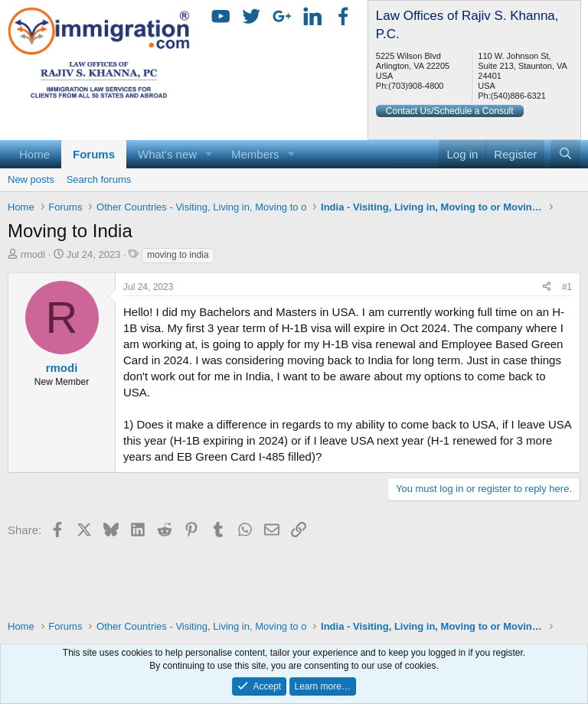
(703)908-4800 (416, 86)
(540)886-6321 (518, 96)
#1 (567, 287)
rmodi (33, 254)
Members (255, 154)
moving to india (178, 255)
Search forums (99, 179)
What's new (167, 154)
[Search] (565, 154)
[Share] (547, 287)
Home (34, 154)
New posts (31, 179)
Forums (94, 154)
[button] (209, 154)
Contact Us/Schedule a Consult (450, 111)
